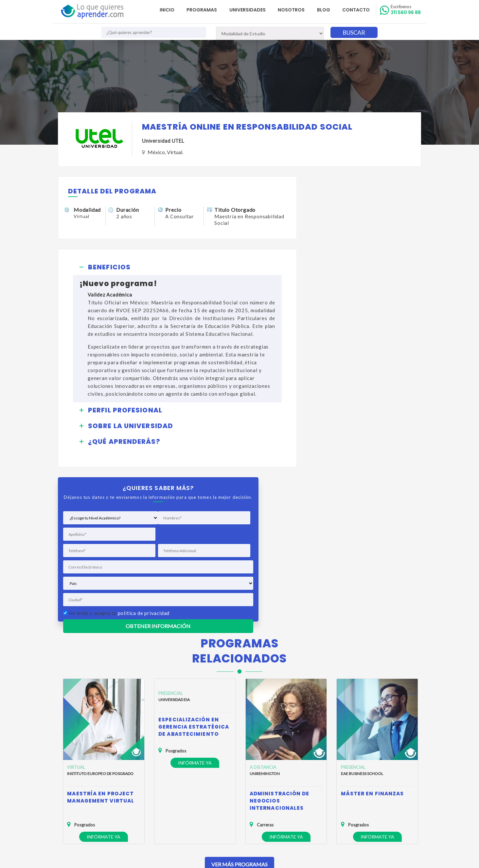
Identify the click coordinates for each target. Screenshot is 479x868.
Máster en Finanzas (373, 635)
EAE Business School (362, 615)
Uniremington (265, 615)
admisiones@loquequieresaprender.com (236, 797)
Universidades (249, 10)
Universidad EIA (174, 541)
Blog (325, 10)
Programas (204, 10)
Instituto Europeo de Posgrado (100, 615)
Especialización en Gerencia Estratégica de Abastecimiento (194, 568)
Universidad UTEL (163, 141)
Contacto (357, 10)
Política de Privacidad (84, 783)
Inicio (170, 10)
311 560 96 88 (406, 10)
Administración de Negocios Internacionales (280, 642)
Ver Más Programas (239, 706)
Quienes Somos (79, 774)
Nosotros (293, 10)
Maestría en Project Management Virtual (101, 639)
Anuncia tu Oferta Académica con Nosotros (107, 802)
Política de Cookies (82, 793)
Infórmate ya (104, 678)
